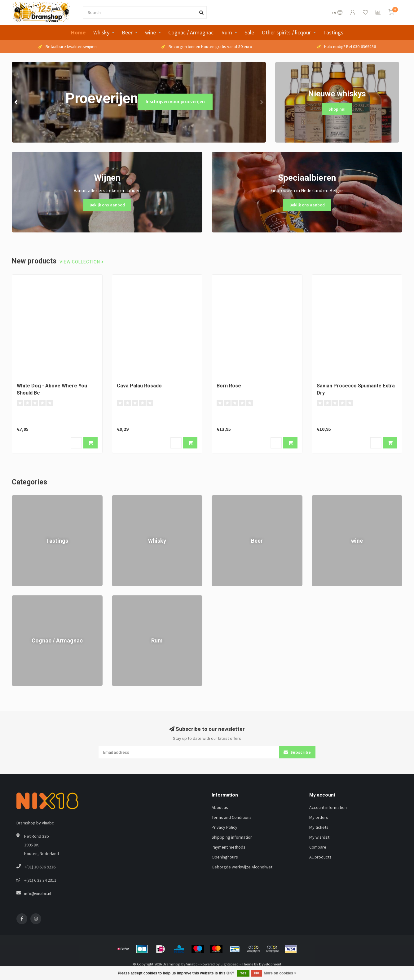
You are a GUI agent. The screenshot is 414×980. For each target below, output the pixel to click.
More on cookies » (280, 973)
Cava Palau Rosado (139, 386)
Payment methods (229, 847)
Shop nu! (337, 109)
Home (78, 32)
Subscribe (297, 752)
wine (150, 32)
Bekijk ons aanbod (107, 205)
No (257, 973)
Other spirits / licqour (286, 32)
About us (220, 807)
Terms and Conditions (232, 817)
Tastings (333, 32)
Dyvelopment (270, 964)
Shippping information (232, 837)
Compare (318, 847)
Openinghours (225, 857)
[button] (16, 102)
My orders (319, 817)
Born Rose (229, 386)
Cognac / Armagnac (191, 32)
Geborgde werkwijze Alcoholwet (242, 867)
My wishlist (319, 837)
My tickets (319, 827)
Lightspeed (230, 964)
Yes (243, 973)
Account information (328, 807)
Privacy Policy (225, 827)
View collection (82, 262)
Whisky (101, 32)
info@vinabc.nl (38, 894)
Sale (249, 32)
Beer (127, 32)
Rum (227, 32)
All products (320, 857)
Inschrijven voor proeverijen (175, 102)
